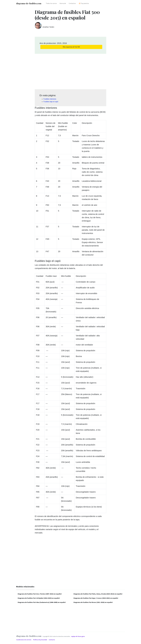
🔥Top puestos (84, 3)
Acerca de (63, 3)
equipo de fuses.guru (78, 636)
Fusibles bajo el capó (51, 102)
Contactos (72, 3)
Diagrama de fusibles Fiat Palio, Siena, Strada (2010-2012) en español (98, 594)
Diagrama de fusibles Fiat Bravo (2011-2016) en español (93, 602)
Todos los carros (51, 3)
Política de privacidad (40, 640)
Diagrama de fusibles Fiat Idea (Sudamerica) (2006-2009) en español (42, 602)
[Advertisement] (70, 71)
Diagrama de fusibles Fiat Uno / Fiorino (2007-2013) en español (40, 594)
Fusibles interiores (50, 99)
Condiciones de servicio (24, 640)
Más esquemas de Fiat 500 (71, 47)
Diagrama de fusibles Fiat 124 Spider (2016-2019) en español (39, 598)
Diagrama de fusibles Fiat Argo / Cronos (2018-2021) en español (96, 598)
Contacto (52, 640)
